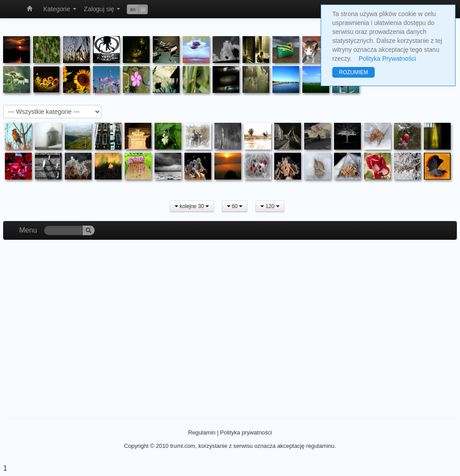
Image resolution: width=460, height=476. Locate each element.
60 (235, 206)
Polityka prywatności (246, 432)
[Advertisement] (230, 320)
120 (270, 206)
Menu (28, 230)
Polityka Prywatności (387, 58)
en (133, 9)
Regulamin (202, 432)
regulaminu (320, 446)
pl (143, 9)
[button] (137, 9)
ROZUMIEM (353, 72)
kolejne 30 (192, 206)
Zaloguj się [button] (102, 9)
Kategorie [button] (60, 9)
